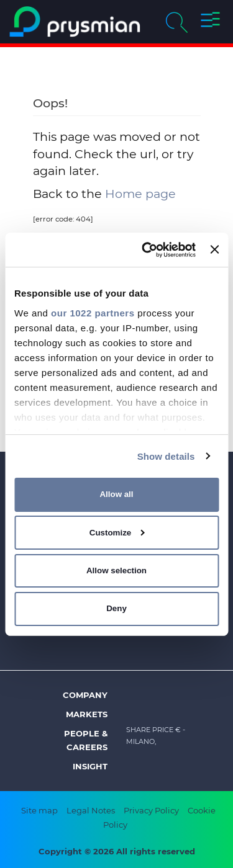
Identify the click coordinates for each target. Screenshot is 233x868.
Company (85, 695)
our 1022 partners (93, 312)
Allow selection (116, 570)
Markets (87, 714)
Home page (140, 194)
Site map (39, 810)
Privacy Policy (151, 810)
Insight (90, 766)
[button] (210, 22)
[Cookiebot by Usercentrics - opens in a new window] (146, 249)
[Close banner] (214, 249)
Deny (116, 608)
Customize (117, 533)
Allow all (116, 494)
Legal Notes (91, 810)
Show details (166, 456)
